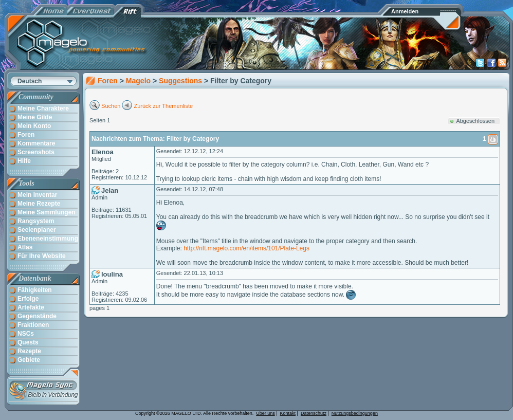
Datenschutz (314, 413)
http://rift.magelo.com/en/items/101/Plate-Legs (246, 248)
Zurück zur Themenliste (164, 106)
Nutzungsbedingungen (355, 413)
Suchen (111, 106)
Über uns (265, 413)
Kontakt (288, 413)
